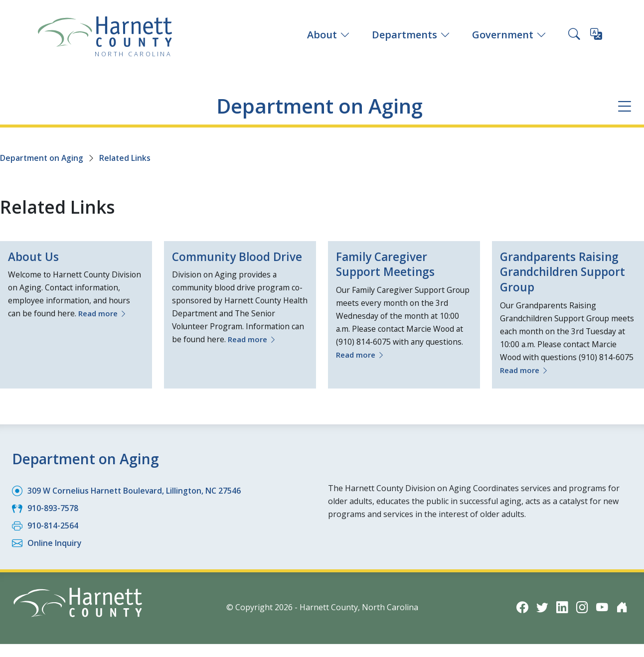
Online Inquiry (55, 543)
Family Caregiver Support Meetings (388, 264)
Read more (106, 314)
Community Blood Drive (224, 264)
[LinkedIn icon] (562, 607)
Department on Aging (320, 106)
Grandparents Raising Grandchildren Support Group (567, 272)
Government (509, 35)
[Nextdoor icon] (622, 607)
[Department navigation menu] (624, 106)
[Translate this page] (596, 36)
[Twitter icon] (542, 607)
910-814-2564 (53, 526)
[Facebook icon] (522, 607)
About (328, 35)
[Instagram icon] (582, 607)
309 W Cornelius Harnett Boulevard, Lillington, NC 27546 (135, 491)
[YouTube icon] (602, 607)
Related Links (127, 158)
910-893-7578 (53, 508)
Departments (411, 35)
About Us (35, 257)
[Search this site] (574, 35)
